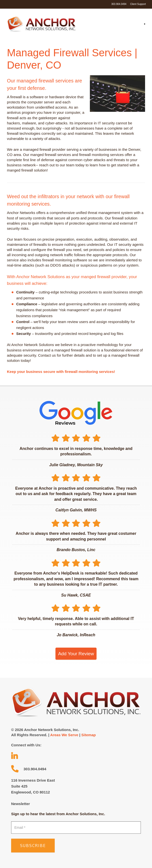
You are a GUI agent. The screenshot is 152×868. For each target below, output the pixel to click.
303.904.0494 (119, 4)
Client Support (138, 4)
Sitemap (89, 735)
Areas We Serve (64, 735)
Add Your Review (76, 654)
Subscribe (33, 846)
